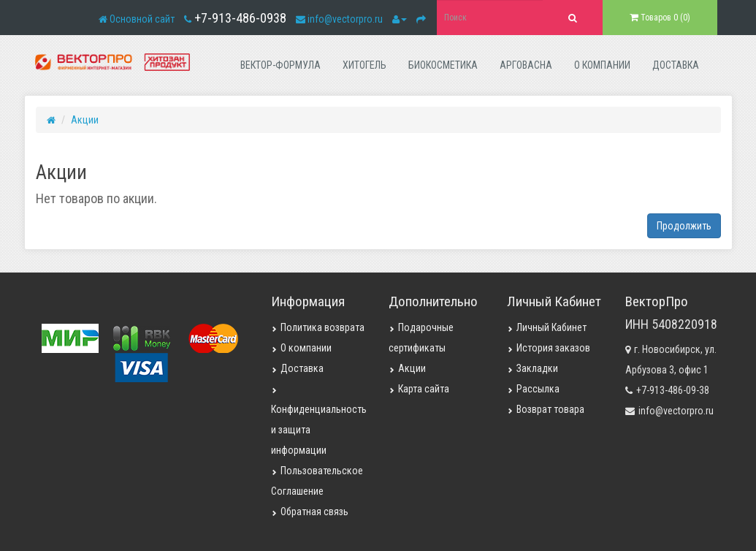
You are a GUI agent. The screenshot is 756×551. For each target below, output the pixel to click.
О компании (301, 348)
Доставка (297, 368)
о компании (602, 65)
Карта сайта (419, 389)
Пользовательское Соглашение (317, 481)
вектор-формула (280, 65)
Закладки (532, 368)
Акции (85, 120)
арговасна (526, 65)
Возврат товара (546, 409)
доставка (676, 65)
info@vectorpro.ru (345, 19)
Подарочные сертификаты (421, 338)
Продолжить (684, 226)
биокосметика (443, 65)
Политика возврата (318, 327)
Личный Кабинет (547, 327)
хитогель (364, 65)
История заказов (549, 348)
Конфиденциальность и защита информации (319, 422)
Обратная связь (310, 512)
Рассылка (533, 389)
